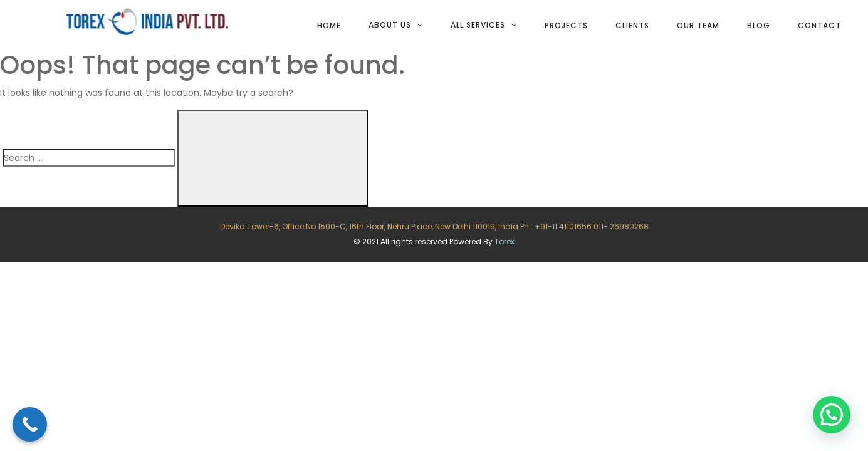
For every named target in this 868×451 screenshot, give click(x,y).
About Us (390, 25)
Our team (698, 25)
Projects (566, 25)
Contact (819, 25)
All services (478, 25)
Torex (505, 241)
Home (329, 25)
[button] (832, 415)
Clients (632, 25)
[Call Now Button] (30, 424)
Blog (759, 25)
